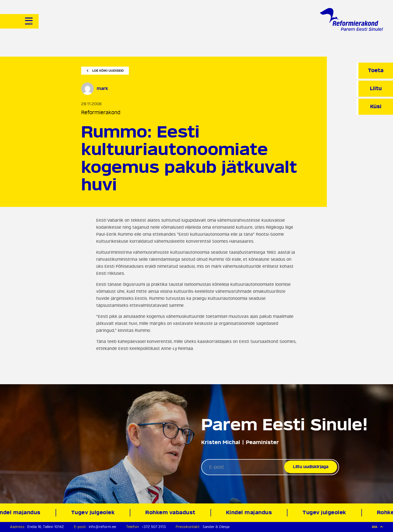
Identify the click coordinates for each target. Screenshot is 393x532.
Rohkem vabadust (171, 513)
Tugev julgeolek (94, 513)
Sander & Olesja (216, 527)
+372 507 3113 (154, 527)
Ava (377, 527)
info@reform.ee (102, 527)
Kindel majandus (250, 513)
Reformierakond (101, 113)
